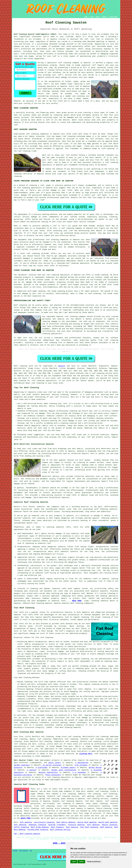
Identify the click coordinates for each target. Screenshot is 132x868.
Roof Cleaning (24, 851)
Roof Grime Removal (40, 827)
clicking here (86, 754)
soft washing (88, 796)
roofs (62, 451)
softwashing (23, 573)
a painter (32, 770)
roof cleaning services (98, 799)
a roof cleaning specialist (58, 777)
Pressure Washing (76, 825)
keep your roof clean (71, 435)
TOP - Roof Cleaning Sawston (27, 834)
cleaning (55, 240)
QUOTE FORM (26, 818)
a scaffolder (42, 768)
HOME (86, 17)
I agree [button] (74, 862)
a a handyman (79, 772)
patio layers (55, 763)
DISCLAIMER (113, 17)
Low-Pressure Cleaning (44, 822)
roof (54, 56)
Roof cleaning (21, 366)
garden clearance (22, 765)
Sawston (62, 366)
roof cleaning (69, 136)
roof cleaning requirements (52, 816)
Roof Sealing (72, 827)
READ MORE (77, 601)
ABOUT (98, 17)
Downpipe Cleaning (37, 825)
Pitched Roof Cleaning (38, 830)
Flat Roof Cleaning (89, 827)
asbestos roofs (59, 589)
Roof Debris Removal (66, 822)
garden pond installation (64, 770)
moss (33, 120)
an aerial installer (52, 765)
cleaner (36, 481)
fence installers (53, 775)
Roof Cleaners (57, 827)
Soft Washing (26, 822)
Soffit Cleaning (21, 827)
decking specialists (48, 772)
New (31, 851)
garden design (95, 768)
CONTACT (105, 17)
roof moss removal (94, 801)
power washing (67, 799)
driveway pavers (68, 768)
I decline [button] (81, 862)
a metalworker (82, 763)
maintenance (42, 49)
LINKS (92, 17)
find (21, 737)
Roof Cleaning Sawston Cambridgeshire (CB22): (36, 34)
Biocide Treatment (57, 825)
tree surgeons (81, 765)
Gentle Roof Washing (87, 822)
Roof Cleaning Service (60, 830)
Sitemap (15, 851)
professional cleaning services (60, 709)
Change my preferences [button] (94, 862)
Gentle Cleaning (110, 825)
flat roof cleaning (44, 638)
